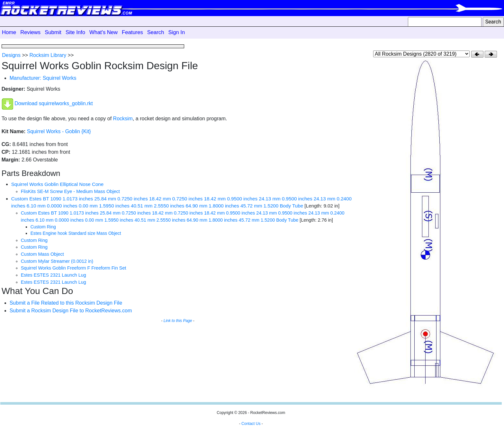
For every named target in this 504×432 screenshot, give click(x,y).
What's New (104, 32)
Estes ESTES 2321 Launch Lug (54, 275)
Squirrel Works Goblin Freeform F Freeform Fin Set (74, 268)
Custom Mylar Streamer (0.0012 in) (57, 261)
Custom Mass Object (42, 254)
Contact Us (251, 424)
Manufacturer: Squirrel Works (43, 78)
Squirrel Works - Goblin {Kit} (59, 131)
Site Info (75, 32)
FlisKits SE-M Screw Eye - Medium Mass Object (70, 191)
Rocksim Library (48, 55)
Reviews (30, 32)
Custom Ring (43, 227)
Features (132, 32)
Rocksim (123, 119)
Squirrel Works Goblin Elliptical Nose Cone (58, 184)
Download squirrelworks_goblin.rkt (54, 104)
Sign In (176, 32)
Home (9, 32)
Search (156, 32)
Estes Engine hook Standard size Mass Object (76, 233)
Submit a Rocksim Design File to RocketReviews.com (71, 311)
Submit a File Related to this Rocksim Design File (66, 303)
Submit (53, 32)
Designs (11, 55)
